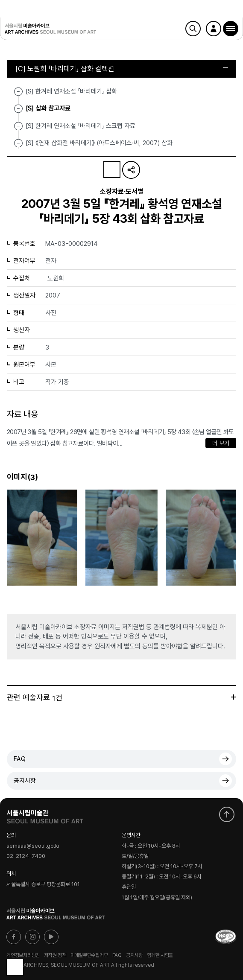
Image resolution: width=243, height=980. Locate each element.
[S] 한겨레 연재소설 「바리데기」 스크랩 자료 (81, 125)
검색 (193, 29)
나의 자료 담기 (112, 169)
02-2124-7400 (26, 856)
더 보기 (221, 443)
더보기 (234, 697)
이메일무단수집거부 (89, 955)
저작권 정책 (55, 955)
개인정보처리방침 (23, 955)
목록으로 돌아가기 (15, 967)
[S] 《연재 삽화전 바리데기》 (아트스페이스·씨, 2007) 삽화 (99, 143)
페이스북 (14, 937)
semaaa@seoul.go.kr (33, 846)
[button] (231, 29)
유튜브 (51, 937)
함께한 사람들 (160, 955)
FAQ (20, 759)
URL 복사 (131, 170)
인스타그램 (32, 937)
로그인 (214, 29)
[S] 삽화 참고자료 (48, 108)
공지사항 (25, 781)
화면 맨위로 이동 (227, 814)
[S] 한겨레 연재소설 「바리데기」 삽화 (71, 91)
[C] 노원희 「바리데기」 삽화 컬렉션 (122, 69)
